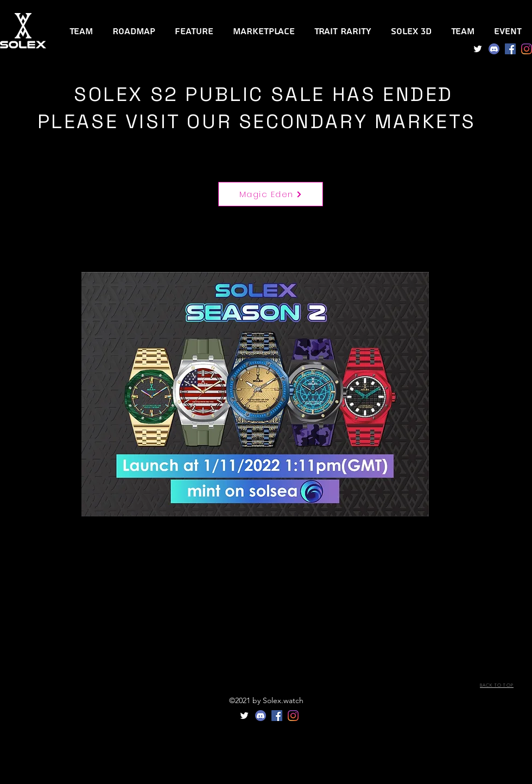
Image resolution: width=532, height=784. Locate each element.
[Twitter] (478, 49)
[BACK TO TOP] (497, 686)
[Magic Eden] (271, 194)
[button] (343, 27)
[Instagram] (527, 49)
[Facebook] (510, 49)
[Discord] (494, 49)
